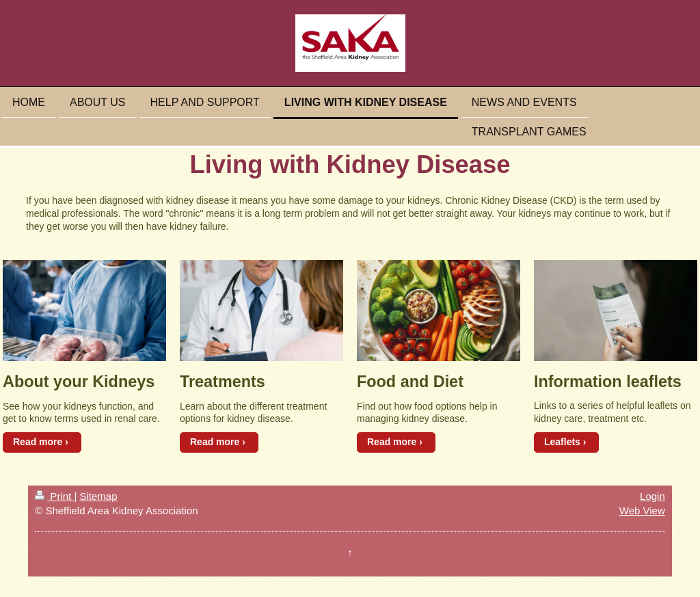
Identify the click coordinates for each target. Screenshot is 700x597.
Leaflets (562, 442)
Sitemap (98, 496)
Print (54, 496)
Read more (38, 442)
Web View (642, 510)
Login (652, 496)
